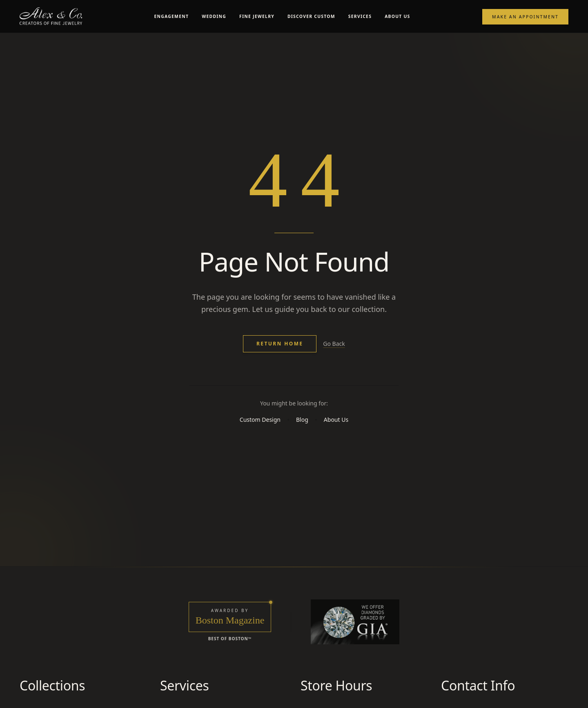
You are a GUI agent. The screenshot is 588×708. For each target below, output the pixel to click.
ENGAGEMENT (172, 16)
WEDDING (214, 16)
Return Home (280, 355)
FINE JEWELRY (257, 16)
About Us (336, 440)
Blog (302, 440)
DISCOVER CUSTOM (311, 16)
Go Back (334, 355)
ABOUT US (397, 16)
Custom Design (260, 440)
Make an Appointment (525, 17)
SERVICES (360, 16)
